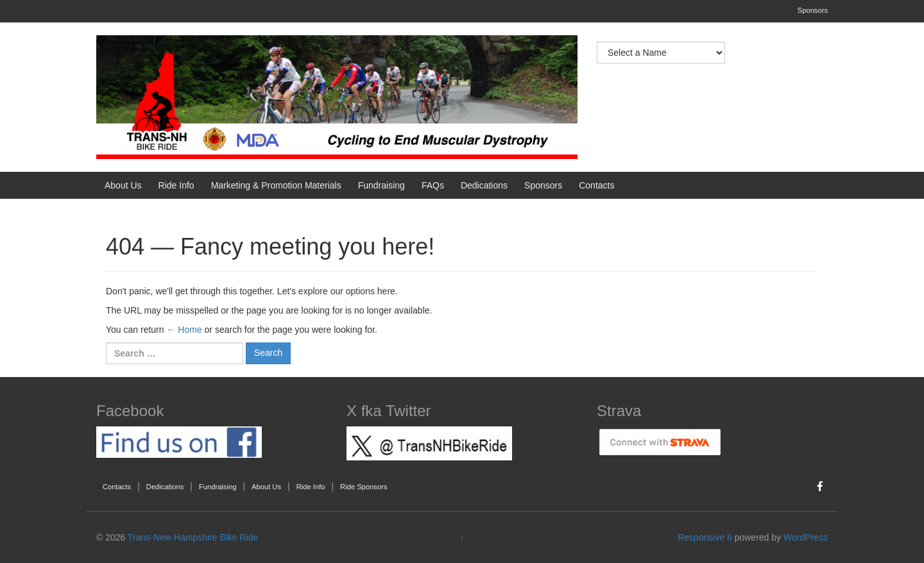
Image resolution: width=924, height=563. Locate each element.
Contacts (596, 185)
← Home (184, 330)
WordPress (806, 537)
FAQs (433, 185)
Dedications (484, 185)
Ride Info (176, 185)
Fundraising (381, 185)
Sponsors (813, 10)
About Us (123, 185)
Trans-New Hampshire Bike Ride (193, 537)
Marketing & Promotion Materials (276, 185)
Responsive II (705, 537)
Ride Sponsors (364, 487)
